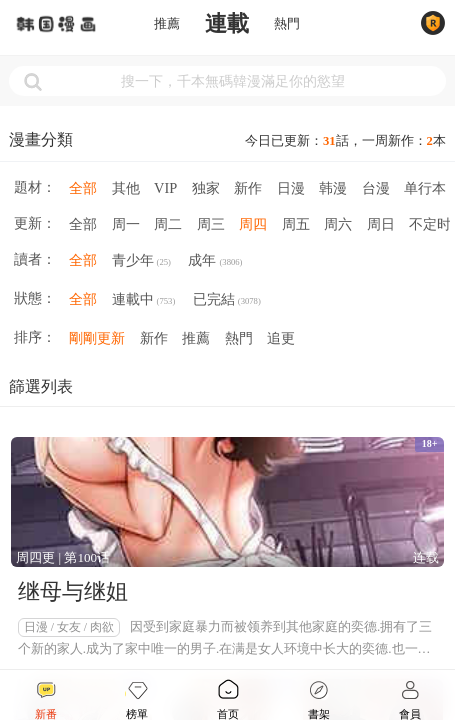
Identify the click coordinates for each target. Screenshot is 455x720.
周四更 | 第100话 (63, 557)
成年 (215, 262)
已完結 (227, 301)
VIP (165, 188)
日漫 (291, 188)
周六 (338, 224)
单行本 (425, 188)
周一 (126, 224)
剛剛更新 (97, 338)
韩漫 (333, 188)
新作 (248, 188)
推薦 (167, 24)
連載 (227, 24)
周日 (381, 224)
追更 (281, 338)
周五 (296, 224)
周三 (211, 224)
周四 (253, 224)
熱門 (287, 24)
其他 (126, 188)
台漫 (376, 188)
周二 (168, 224)
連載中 (144, 301)
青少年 (141, 262)
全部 (83, 188)
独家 (206, 188)
